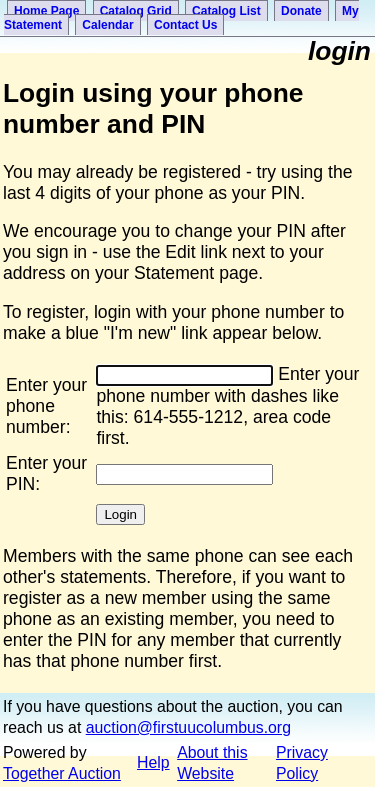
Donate (301, 11)
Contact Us (185, 25)
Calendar (107, 25)
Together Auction (62, 773)
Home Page (46, 11)
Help (153, 762)
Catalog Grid (136, 11)
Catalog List (226, 11)
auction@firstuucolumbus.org (188, 727)
